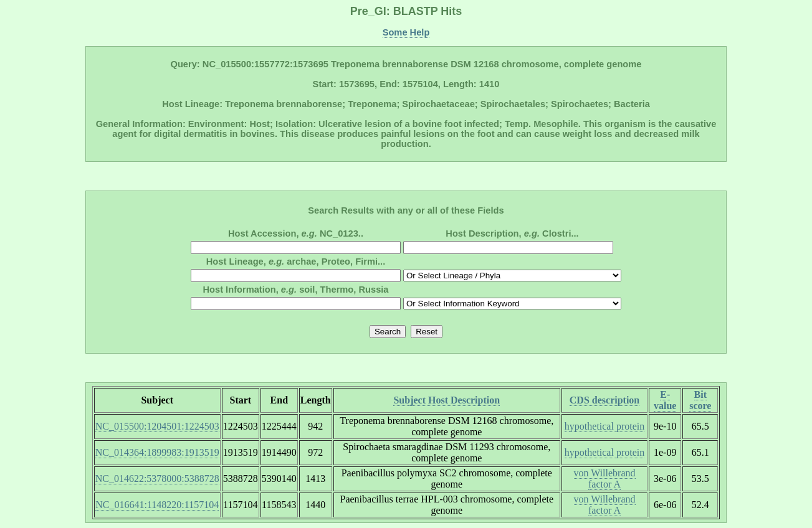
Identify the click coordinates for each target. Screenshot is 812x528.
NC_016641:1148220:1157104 (157, 505)
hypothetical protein (604, 426)
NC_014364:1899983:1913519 (157, 452)
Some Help (406, 32)
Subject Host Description (447, 400)
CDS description (604, 400)
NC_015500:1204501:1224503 (157, 426)
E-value (665, 400)
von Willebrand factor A (605, 478)
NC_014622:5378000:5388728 (157, 478)
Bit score (700, 400)
